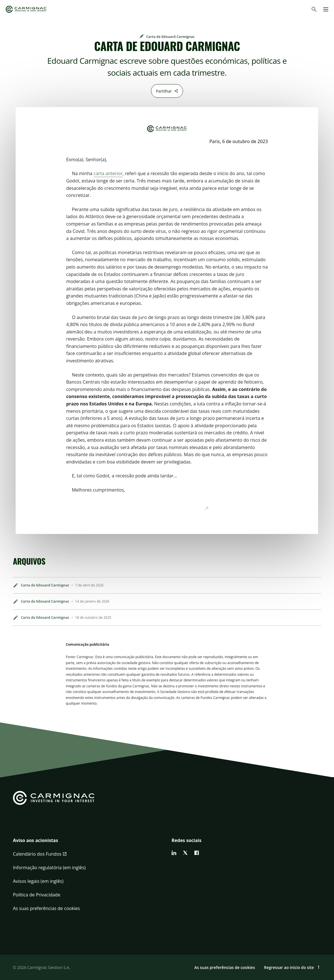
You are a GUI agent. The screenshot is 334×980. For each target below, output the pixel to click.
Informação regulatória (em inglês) (49, 868)
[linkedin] (174, 853)
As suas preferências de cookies (46, 908)
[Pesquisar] (314, 9)
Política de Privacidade (36, 895)
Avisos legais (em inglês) (38, 881)
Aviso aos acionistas (35, 840)
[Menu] (326, 9)
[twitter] (185, 853)
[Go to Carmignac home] (26, 9)
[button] (88, 844)
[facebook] (197, 853)
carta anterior (108, 173)
